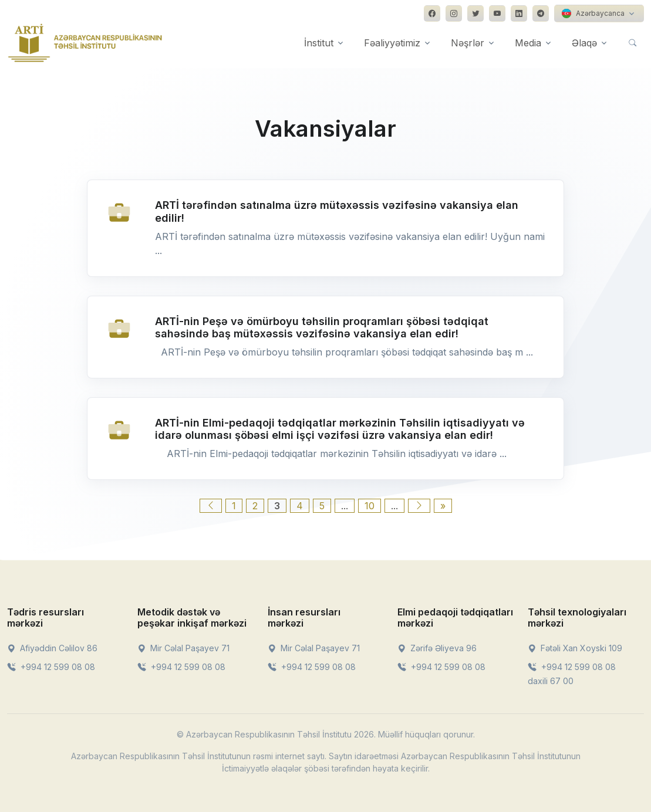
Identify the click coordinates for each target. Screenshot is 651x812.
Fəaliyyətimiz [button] (392, 43)
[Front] (85, 43)
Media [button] (528, 43)
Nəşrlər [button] (468, 43)
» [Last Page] (443, 506)
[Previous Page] (211, 506)
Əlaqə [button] (584, 43)
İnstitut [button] (319, 43)
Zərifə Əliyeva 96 (437, 648)
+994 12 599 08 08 (51, 667)
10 (370, 506)
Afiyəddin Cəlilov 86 (52, 648)
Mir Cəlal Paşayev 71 (183, 648)
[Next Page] (419, 506)
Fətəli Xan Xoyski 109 (575, 648)
